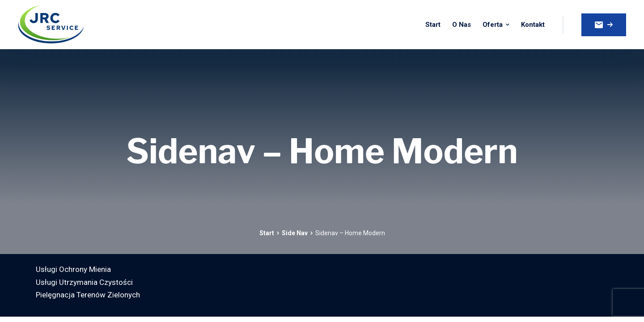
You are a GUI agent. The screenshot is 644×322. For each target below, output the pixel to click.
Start (267, 233)
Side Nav (295, 233)
